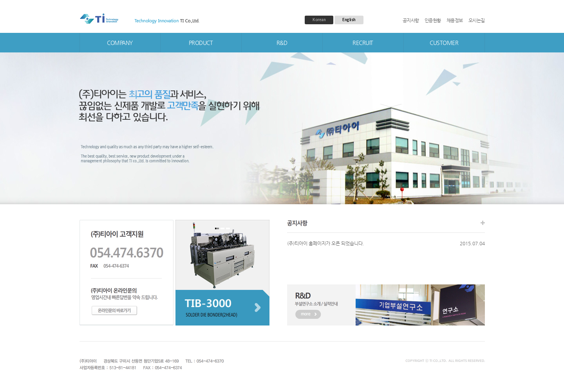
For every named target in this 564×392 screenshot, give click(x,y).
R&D (282, 43)
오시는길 (477, 20)
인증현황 (433, 20)
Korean (319, 20)
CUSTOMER (444, 43)
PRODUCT (201, 43)
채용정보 (455, 20)
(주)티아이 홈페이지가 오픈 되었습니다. (326, 243)
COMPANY (120, 43)
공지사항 (411, 20)
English (349, 20)
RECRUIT (363, 43)
